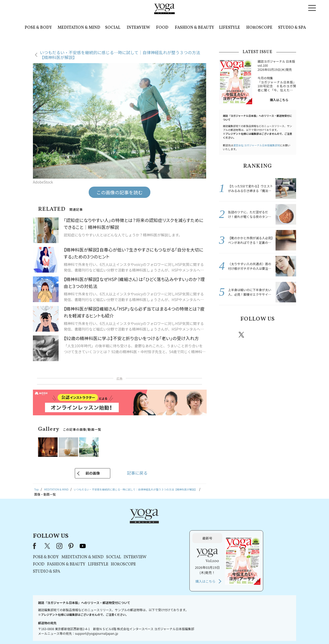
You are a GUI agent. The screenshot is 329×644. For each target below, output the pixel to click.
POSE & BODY (38, 28)
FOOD (162, 28)
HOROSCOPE (259, 28)
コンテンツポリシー (190, 630)
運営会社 (214, 630)
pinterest (272, 335)
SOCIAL (113, 28)
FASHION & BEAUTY (194, 28)
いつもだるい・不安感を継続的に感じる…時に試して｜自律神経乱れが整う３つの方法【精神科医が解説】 (120, 55)
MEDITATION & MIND (79, 28)
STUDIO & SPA (292, 28)
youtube (149, 525)
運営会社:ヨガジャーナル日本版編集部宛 (257, 145)
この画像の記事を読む (120, 192)
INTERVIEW (138, 28)
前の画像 (93, 473)
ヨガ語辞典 (255, 630)
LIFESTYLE (230, 28)
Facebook (227, 335)
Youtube (287, 335)
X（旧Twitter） (114, 525)
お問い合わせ (72, 630)
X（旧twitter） (242, 335)
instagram (257, 334)
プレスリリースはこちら (103, 630)
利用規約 (131, 630)
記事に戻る (137, 473)
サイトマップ (234, 630)
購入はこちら (279, 100)
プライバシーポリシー (156, 630)
